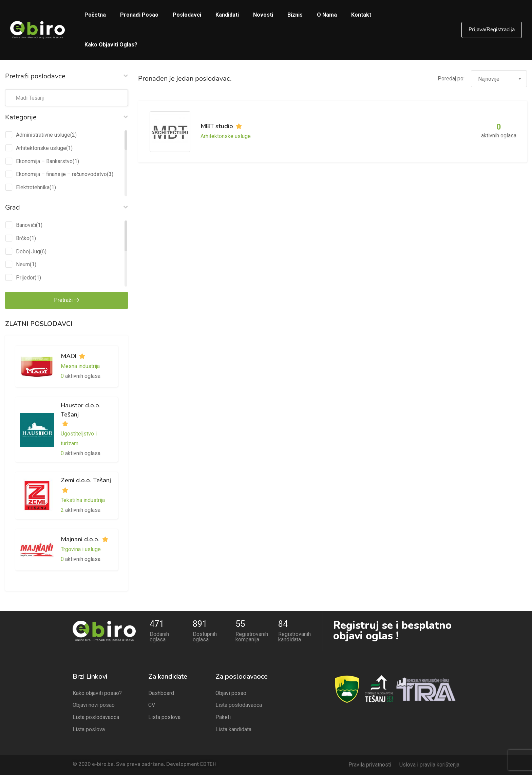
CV (152, 705)
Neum (23, 264)
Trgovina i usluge (81, 549)
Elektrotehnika (33, 187)
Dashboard (161, 693)
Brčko (23, 238)
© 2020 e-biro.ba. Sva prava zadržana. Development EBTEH (145, 764)
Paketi (223, 717)
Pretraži (66, 300)
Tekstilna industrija (83, 500)
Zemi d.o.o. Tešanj (86, 480)
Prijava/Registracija (492, 30)
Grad (66, 207)
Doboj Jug (28, 251)
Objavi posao (231, 693)
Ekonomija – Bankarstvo (44, 161)
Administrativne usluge (43, 135)
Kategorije (66, 117)
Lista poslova (89, 729)
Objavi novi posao (94, 705)
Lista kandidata (233, 729)
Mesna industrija (80, 366)
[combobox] (499, 79)
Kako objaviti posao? (97, 693)
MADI (69, 356)
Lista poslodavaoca (96, 717)
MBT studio (217, 126)
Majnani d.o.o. (80, 539)
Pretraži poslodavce (66, 76)
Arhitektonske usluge (41, 148)
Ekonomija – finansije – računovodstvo (61, 174)
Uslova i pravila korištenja (429, 765)
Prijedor (25, 278)
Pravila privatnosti (370, 765)
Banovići (26, 225)
